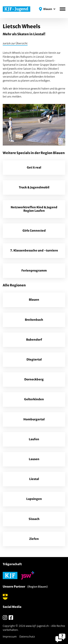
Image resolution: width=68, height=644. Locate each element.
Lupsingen (34, 499)
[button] (47, 9)
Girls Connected (34, 231)
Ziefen (34, 539)
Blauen (34, 300)
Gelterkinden (34, 399)
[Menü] (63, 9)
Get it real (34, 168)
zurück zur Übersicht (15, 43)
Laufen (34, 439)
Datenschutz (27, 637)
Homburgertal (34, 419)
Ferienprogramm (34, 271)
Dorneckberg (34, 379)
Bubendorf (34, 340)
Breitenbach (34, 320)
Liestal (34, 479)
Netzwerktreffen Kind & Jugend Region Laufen (34, 209)
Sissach (34, 519)
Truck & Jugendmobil (34, 187)
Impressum (10, 637)
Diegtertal (34, 360)
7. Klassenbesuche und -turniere (34, 250)
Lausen (34, 459)
